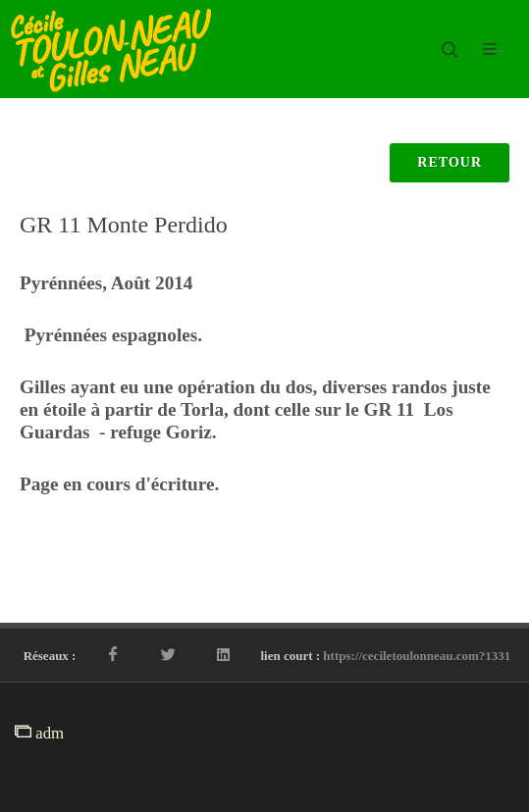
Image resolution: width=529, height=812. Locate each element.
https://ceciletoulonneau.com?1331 (417, 656)
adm (39, 733)
